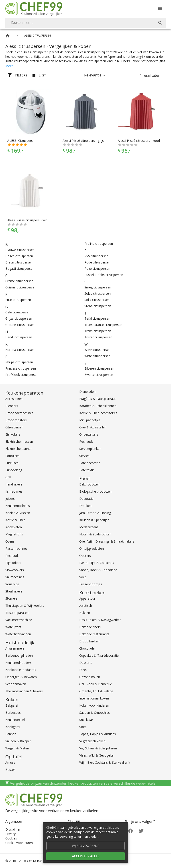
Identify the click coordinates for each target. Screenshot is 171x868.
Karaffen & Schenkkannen (98, 406)
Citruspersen (14, 427)
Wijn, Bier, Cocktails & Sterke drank (105, 762)
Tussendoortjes (91, 584)
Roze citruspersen (97, 268)
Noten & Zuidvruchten (95, 534)
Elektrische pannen (19, 449)
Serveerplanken (90, 449)
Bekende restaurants (94, 634)
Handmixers (14, 484)
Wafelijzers (13, 627)
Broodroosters (16, 420)
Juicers (10, 499)
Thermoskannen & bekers (24, 691)
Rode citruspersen (97, 262)
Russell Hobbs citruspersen (104, 275)
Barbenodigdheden (19, 655)
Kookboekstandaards (21, 670)
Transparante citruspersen (103, 325)
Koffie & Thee (15, 520)
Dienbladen (87, 392)
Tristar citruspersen (98, 337)
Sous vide (12, 584)
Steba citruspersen (98, 306)
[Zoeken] (80, 23)
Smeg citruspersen (98, 287)
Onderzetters (89, 434)
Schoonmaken (16, 684)
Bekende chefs (90, 627)
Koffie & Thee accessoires (98, 413)
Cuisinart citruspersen (21, 287)
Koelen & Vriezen (18, 513)
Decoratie (86, 499)
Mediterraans (89, 527)
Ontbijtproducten (92, 548)
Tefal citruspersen (97, 318)
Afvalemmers (15, 648)
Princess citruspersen (21, 368)
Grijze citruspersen (19, 318)
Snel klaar (86, 720)
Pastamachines (16, 548)
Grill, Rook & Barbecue (96, 684)
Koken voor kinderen (94, 705)
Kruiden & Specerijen (94, 520)
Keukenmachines (18, 506)
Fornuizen (12, 456)
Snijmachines (15, 577)
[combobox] (85, 23)
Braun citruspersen (19, 262)
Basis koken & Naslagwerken (100, 620)
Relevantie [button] (93, 75)
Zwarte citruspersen (99, 375)
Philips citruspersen (19, 362)
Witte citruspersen (97, 356)
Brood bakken (89, 641)
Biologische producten (95, 491)
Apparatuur (87, 598)
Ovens (10, 541)
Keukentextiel (15, 720)
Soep (83, 577)
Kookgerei (13, 727)
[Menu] (160, 8)
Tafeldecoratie (90, 463)
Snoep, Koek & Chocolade (98, 570)
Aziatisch (86, 606)
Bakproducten (89, 484)
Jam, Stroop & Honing (95, 513)
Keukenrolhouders (18, 663)
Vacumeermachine (19, 620)
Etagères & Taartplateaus (98, 399)
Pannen (11, 734)
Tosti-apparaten (17, 613)
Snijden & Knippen (18, 741)
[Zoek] (160, 23)
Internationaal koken (94, 698)
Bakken (85, 613)
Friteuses (12, 463)
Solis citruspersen (97, 300)
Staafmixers (14, 591)
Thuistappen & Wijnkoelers (25, 606)
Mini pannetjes (90, 420)
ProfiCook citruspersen (22, 375)
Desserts (86, 663)
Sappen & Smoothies (95, 713)
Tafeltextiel (87, 470)
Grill (8, 477)
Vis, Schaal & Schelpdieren (98, 748)
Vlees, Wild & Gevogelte (96, 755)
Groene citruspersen (20, 325)
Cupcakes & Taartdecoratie (99, 655)
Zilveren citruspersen (99, 368)
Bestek (10, 770)
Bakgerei (12, 705)
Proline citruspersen (99, 244)
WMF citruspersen (97, 350)
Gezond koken (90, 677)
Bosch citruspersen (19, 256)
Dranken (85, 506)
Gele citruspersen (18, 312)
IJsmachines (14, 491)
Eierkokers (13, 434)
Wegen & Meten (17, 748)
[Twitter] (141, 830)
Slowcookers (15, 570)
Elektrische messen (19, 441)
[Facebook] (130, 830)
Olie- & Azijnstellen (93, 427)
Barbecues (13, 713)
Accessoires (14, 399)
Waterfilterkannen (18, 634)
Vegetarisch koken (92, 741)
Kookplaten (14, 527)
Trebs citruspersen (98, 331)
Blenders (12, 406)
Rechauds (12, 556)
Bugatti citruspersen (20, 268)
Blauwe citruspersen (20, 250)
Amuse (10, 762)
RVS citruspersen (96, 256)
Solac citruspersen (98, 293)
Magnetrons (14, 534)
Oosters (85, 556)
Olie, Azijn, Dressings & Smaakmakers (107, 541)
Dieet (83, 670)
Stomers (11, 598)
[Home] (8, 36)
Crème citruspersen (19, 281)
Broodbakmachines (19, 413)
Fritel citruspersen (18, 300)
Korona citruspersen (20, 350)
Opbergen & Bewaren (21, 677)
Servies (84, 456)
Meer (9, 66)
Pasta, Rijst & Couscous (97, 563)
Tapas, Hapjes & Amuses (98, 734)
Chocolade (87, 648)
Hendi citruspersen (19, 337)
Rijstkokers (13, 563)
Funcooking (14, 470)
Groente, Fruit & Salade (96, 691)
